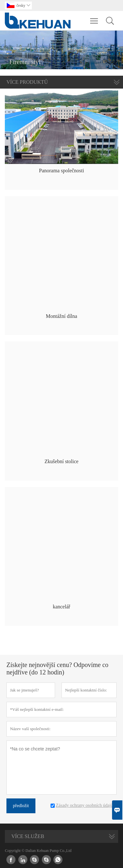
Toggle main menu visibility (95, 18)
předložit (21, 806)
